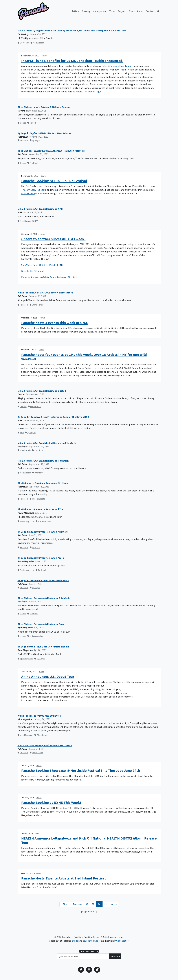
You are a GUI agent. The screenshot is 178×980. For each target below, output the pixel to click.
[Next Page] (114, 904)
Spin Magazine (35, 636)
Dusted (22, 406)
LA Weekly (23, 43)
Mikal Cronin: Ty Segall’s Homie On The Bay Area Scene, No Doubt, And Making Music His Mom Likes (72, 31)
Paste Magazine (26, 521)
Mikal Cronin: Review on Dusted (42, 391)
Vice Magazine (25, 735)
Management (100, 11)
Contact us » (123, 941)
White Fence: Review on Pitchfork (45, 745)
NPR (35, 221)
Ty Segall (35, 140)
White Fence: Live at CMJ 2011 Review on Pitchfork (45, 293)
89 (94, 904)
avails (75, 941)
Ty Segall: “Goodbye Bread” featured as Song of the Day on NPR (53, 417)
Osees (22, 123)
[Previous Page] (77, 904)
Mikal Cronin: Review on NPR (40, 209)
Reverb (32, 123)
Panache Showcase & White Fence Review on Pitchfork (49, 277)
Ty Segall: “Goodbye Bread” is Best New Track (43, 580)
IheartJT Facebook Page (88, 92)
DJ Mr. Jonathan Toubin (120, 66)
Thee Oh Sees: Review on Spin (41, 624)
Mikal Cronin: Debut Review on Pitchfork (47, 443)
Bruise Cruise (28, 193)
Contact (150, 11)
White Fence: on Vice (39, 716)
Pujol (54, 190)
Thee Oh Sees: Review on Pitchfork (51, 151)
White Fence (37, 305)
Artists (75, 11)
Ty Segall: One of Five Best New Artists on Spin (43, 647)
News (132, 11)
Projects (122, 11)
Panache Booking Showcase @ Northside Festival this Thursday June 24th (81, 771)
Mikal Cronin (37, 43)
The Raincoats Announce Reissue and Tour (41, 509)
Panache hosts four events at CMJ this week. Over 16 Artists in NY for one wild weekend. (84, 357)
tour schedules (90, 941)
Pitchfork (23, 140)
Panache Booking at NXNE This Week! (51, 803)
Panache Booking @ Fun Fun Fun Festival (54, 181)
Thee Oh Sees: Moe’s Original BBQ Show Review (44, 107)
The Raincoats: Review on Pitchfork (43, 483)
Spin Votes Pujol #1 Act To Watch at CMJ (42, 265)
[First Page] (65, 904)
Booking (86, 11)
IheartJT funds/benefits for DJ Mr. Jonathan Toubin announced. (72, 61)
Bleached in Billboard (32, 271)
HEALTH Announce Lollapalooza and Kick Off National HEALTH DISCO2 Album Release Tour (89, 841)
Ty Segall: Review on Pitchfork (43, 532)
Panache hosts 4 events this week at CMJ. (54, 323)
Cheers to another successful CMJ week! (53, 239)
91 (106, 904)
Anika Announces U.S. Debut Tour (48, 677)
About (140, 11)
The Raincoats (37, 499)
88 (88, 904)
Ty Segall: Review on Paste (41, 558)
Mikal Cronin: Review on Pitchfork (43, 461)
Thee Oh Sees (28, 190)
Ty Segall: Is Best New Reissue (44, 133)
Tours (112, 11)
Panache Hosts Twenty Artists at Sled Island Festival (63, 878)
